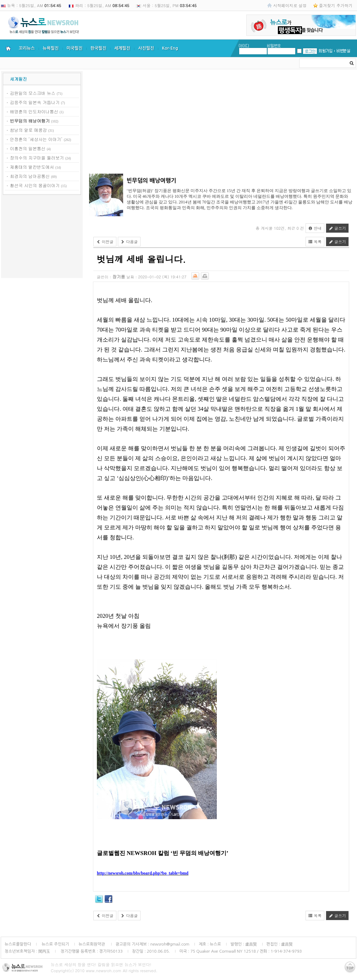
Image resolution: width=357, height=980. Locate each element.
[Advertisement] (42, 238)
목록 (315, 242)
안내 (315, 228)
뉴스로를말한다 (18, 944)
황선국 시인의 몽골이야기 (35, 185)
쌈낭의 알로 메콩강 (28, 130)
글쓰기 (337, 228)
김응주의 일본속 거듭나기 (35, 102)
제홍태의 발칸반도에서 (32, 167)
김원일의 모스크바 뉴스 (33, 93)
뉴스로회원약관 (92, 944)
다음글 (129, 242)
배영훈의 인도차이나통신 (34, 111)
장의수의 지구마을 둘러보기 (37, 157)
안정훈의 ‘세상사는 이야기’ (36, 139)
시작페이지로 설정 (290, 5)
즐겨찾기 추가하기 (336, 5)
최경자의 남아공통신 (30, 176)
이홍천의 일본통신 (28, 148)
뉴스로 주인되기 (55, 944)
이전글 (105, 242)
